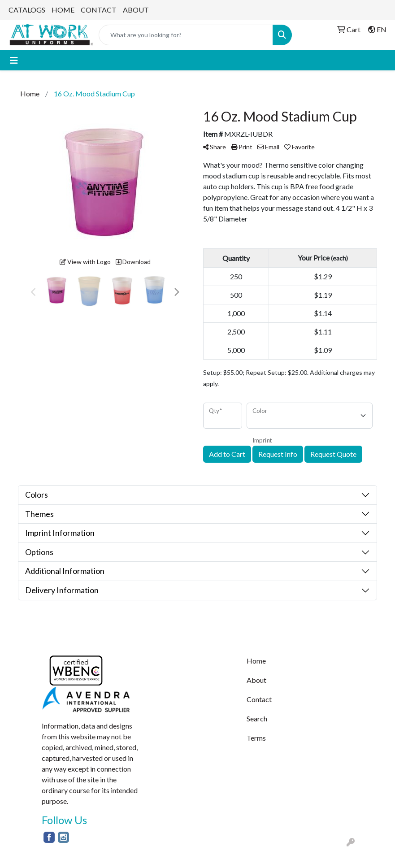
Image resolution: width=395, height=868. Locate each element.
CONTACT (99, 10)
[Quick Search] (186, 35)
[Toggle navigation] (14, 60)
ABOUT (136, 10)
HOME (63, 10)
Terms (256, 738)
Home (256, 661)
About (256, 680)
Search (257, 718)
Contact (259, 699)
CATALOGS (27, 10)
